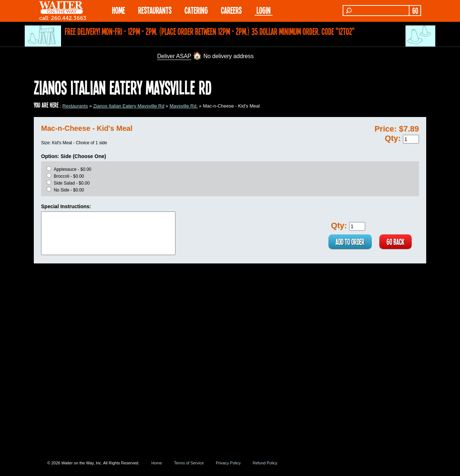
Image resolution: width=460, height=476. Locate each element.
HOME (118, 10)
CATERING (196, 10)
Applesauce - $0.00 (72, 169)
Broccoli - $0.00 (69, 176)
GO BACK (396, 242)
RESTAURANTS (155, 10)
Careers (231, 10)
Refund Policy (265, 463)
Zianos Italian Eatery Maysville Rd (129, 106)
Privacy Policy (228, 463)
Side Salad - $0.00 (72, 183)
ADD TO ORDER (350, 242)
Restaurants (75, 106)
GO (415, 11)
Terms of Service (189, 463)
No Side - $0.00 (69, 190)
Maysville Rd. (184, 106)
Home (157, 463)
